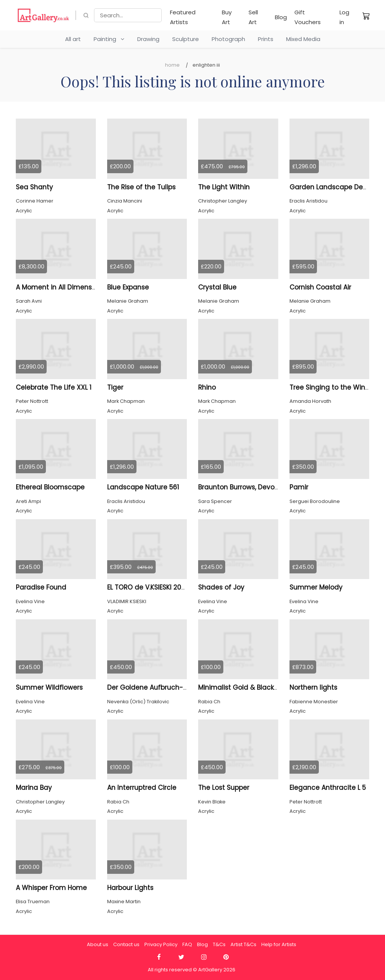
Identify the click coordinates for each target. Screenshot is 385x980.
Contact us (126, 944)
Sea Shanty (34, 187)
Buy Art (227, 17)
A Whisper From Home (51, 888)
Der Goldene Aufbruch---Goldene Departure (180, 687)
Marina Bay (34, 788)
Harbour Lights (130, 888)
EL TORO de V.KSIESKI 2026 (148, 587)
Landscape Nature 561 (143, 487)
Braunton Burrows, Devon (238, 487)
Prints (266, 39)
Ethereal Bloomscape (50, 487)
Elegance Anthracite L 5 (328, 788)
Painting (109, 39)
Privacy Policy (161, 944)
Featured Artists (183, 17)
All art (73, 39)
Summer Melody (316, 587)
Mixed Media (303, 39)
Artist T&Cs (243, 944)
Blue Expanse (128, 287)
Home (172, 65)
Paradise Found (41, 587)
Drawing (148, 39)
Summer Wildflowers (49, 687)
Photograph (228, 39)
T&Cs (219, 944)
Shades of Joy (221, 587)
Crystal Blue (217, 287)
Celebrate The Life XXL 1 (54, 387)
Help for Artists (279, 944)
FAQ (187, 944)
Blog (281, 17)
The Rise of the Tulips (141, 187)
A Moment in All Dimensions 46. (66, 287)
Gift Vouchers (308, 17)
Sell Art (253, 17)
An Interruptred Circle (142, 788)
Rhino (207, 387)
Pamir (299, 487)
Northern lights (313, 687)
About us (98, 944)
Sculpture (186, 39)
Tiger (115, 387)
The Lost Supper (224, 788)
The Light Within (224, 187)
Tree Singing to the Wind (330, 387)
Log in (344, 17)
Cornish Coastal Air (320, 287)
